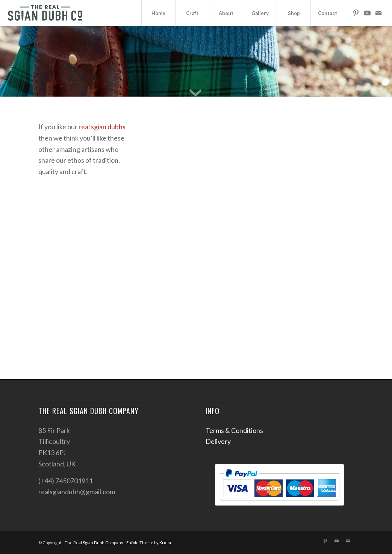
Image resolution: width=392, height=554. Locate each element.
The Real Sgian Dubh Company (94, 543)
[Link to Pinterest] (356, 13)
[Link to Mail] (378, 13)
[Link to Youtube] (367, 13)
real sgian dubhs (102, 127)
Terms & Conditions (234, 430)
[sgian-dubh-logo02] (45, 13)
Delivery (218, 441)
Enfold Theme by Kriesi (149, 543)
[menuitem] (158, 13)
